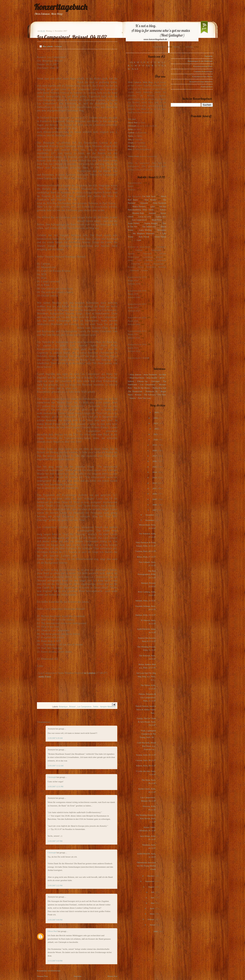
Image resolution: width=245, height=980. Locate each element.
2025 (157, 412)
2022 (157, 429)
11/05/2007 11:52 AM (56, 766)
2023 (156, 423)
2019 (155, 445)
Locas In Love (145, 217)
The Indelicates (149, 226)
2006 (156, 931)
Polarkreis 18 (151, 391)
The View (162, 395)
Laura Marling (145, 230)
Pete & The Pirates (142, 388)
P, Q (148, 65)
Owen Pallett (160, 237)
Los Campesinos (85, 707)
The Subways (150, 395)
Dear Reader (150, 200)
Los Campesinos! (139, 220)
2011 (155, 488)
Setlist (96, 707)
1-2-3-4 (146, 358)
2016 (155, 461)
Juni (153, 897)
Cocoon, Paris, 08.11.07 (146, 760)
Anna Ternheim (160, 203)
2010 (155, 494)
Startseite (78, 976)
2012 (155, 483)
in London (89, 673)
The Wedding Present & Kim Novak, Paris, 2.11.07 (146, 818)
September (150, 881)
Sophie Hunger (151, 223)
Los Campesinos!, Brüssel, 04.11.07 (72, 37)
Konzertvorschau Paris (203, 66)
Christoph (52, 777)
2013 (155, 477)
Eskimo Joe (142, 381)
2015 (155, 467)
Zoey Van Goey (144, 398)
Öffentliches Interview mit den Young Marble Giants (146, 866)
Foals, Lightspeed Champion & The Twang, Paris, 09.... (148, 734)
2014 (155, 472)
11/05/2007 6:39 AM (55, 738)
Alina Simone (135, 374)
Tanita (130, 136)
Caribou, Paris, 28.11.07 (146, 551)
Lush (139, 240)
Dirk (130, 149)
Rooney (138, 395)
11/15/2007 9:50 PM (55, 961)
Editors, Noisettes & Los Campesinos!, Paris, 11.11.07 (147, 697)
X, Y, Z (135, 69)
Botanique (64, 707)
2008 (155, 505)
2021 (156, 434)
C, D (143, 62)
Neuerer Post (42, 976)
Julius (130, 129)
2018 (155, 450)
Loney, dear (161, 217)
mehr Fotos (45, 677)
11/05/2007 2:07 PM (55, 841)
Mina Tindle (148, 210)
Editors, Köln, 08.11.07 (146, 766)
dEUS (162, 378)
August (151, 887)
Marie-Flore (157, 220)
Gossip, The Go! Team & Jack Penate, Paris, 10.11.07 (146, 722)
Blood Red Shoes (137, 378)
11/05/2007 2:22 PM (55, 886)
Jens (130, 139)
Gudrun (131, 132)
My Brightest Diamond (143, 233)
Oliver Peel (53, 931)
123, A (132, 62)
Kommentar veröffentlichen (49, 971)
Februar (151, 919)
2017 (155, 456)
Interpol (152, 213)
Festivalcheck (207, 87)
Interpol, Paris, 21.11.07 (146, 601)
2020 (156, 440)
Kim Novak (144, 237)
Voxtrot (133, 398)
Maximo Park (138, 213)
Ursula (131, 143)
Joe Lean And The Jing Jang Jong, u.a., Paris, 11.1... (146, 676)
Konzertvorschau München (201, 82)
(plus (153, 206)
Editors (163, 210)
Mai (153, 903)
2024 (156, 418)
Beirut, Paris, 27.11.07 (146, 557)
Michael (131, 146)
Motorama (162, 230)
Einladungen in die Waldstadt (200, 61)
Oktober (151, 876)
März (152, 914)
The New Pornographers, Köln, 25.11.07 (147, 574)
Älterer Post (112, 976)
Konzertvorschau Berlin (202, 76)
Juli (153, 892)
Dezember (150, 515)
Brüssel (73, 707)
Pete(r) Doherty (139, 206)
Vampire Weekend (108, 707)
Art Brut (163, 374)
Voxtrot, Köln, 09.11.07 (146, 755)
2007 (155, 510)
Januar (153, 925)
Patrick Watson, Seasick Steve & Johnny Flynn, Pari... (146, 709)
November (150, 520)
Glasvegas (155, 381)
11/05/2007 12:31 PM (56, 787)
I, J (163, 62)
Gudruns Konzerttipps (203, 71)
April (152, 908)
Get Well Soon (149, 196)
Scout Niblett (134, 223)
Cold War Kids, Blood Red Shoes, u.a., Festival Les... (146, 746)
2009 (155, 499)
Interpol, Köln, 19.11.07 (146, 615)
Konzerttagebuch (61, 7)
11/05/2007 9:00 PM (55, 920)
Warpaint (144, 203)
